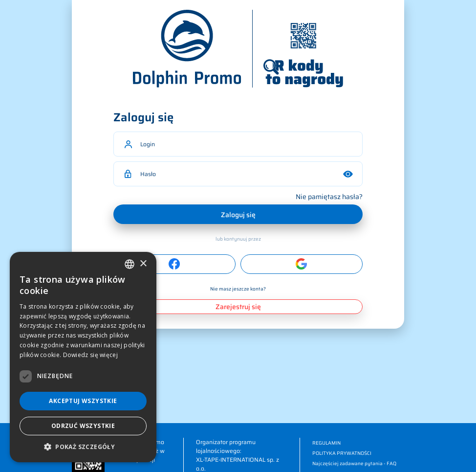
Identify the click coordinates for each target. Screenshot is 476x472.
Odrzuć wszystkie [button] (83, 426)
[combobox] (130, 264)
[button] (83, 447)
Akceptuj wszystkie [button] (83, 401)
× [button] (143, 264)
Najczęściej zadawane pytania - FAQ (354, 463)
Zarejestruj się (238, 307)
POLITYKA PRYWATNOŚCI (342, 453)
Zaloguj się (238, 215)
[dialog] (83, 357)
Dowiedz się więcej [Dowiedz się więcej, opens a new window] (90, 355)
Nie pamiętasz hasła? (329, 197)
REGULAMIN (326, 443)
